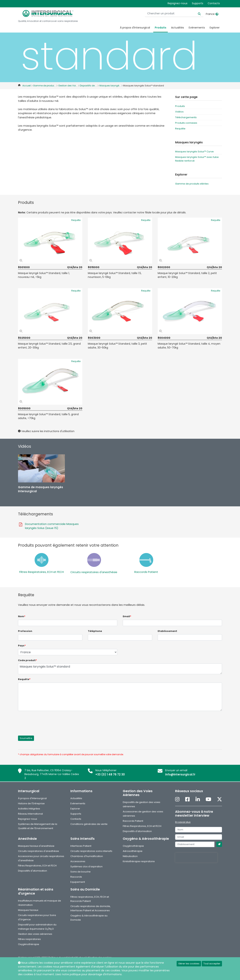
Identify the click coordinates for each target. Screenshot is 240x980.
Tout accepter (212, 964)
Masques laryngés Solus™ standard (120, 669)
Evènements (197, 28)
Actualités (178, 28)
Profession (25, 631)
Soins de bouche (80, 872)
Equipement (78, 882)
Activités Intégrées (29, 809)
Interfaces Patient (81, 846)
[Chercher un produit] (180, 14)
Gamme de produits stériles (192, 184)
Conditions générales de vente (89, 824)
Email (127, 616)
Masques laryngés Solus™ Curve (194, 152)
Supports (198, 3)
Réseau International (30, 814)
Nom (22, 616)
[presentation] (46, 721)
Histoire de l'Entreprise (31, 803)
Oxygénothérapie (133, 846)
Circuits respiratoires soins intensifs (91, 851)
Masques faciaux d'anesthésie (36, 846)
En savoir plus (183, 822)
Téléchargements (186, 117)
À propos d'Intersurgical (135, 28)
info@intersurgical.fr (180, 774)
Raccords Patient (146, 572)
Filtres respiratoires (29, 939)
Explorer (215, 28)
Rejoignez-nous (178, 3)
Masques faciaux (28, 910)
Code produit (27, 660)
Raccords (76, 877)
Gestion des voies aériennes (35, 934)
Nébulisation (130, 856)
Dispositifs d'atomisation (137, 831)
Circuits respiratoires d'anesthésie (94, 572)
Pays (22, 646)
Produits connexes (186, 123)
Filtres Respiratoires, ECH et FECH (42, 572)
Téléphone (95, 631)
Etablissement (167, 631)
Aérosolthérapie (133, 851)
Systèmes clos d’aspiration (86, 867)
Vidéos (179, 112)
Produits (161, 28)
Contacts (214, 3)
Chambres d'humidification (87, 856)
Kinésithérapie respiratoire (139, 861)
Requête (180, 129)
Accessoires (78, 861)
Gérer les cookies (189, 964)
